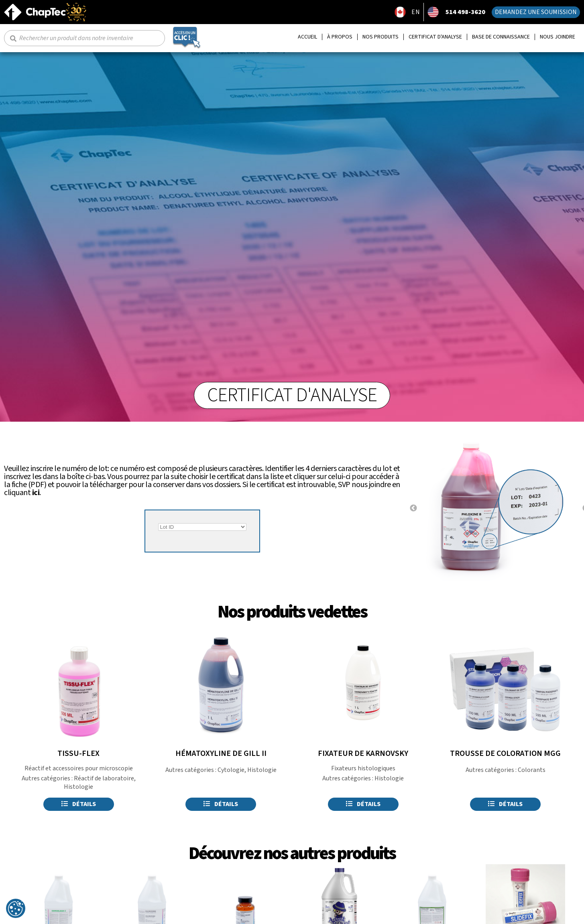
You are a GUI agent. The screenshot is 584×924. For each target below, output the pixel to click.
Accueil (307, 37)
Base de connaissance (501, 37)
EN (416, 12)
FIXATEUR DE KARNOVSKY (363, 753)
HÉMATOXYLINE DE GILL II (221, 753)
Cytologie (231, 770)
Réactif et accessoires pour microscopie (79, 768)
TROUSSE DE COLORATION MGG (505, 753)
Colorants (532, 770)
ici (36, 493)
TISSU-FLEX (78, 753)
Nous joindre (558, 37)
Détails (79, 804)
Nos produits (381, 37)
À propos (340, 37)
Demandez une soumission (536, 12)
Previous (413, 508)
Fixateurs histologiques (363, 768)
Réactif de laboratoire (104, 778)
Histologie (78, 787)
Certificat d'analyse (435, 37)
